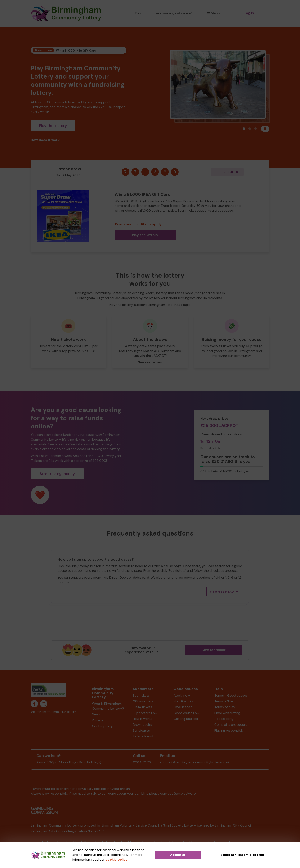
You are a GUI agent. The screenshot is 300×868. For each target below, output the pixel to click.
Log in (249, 13)
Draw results (142, 725)
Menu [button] (213, 13)
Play (138, 13)
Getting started (186, 719)
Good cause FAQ (186, 713)
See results (227, 172)
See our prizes (150, 362)
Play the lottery (53, 126)
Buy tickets (141, 695)
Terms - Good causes (231, 695)
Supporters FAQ (145, 713)
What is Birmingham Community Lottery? (108, 706)
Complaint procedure (231, 725)
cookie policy (117, 860)
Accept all (178, 855)
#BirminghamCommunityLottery (53, 712)
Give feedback (214, 650)
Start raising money (57, 474)
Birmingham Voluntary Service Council (130, 825)
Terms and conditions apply (138, 224)
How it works (143, 719)
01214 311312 (142, 762)
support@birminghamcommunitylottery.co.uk (195, 762)
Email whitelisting (227, 713)
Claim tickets (142, 707)
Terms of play (225, 707)
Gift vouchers (143, 701)
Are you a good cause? (174, 13)
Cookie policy (102, 726)
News (96, 714)
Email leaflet (183, 707)
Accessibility (224, 719)
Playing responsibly (229, 730)
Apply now (182, 695)
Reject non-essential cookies (243, 855)
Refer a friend (143, 736)
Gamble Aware (185, 794)
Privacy (97, 720)
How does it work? (46, 140)
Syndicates (141, 730)
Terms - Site (224, 701)
